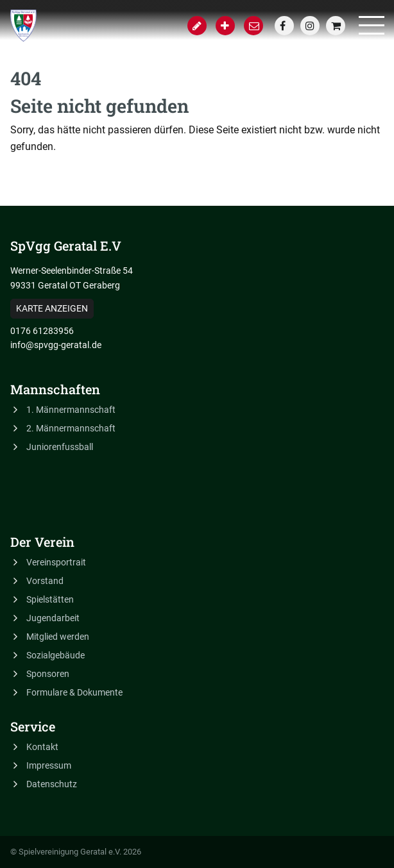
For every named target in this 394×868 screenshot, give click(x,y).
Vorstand (45, 581)
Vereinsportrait (56, 562)
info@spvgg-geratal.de (56, 345)
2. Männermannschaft (71, 428)
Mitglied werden (58, 637)
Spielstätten (50, 599)
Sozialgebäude (56, 655)
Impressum (49, 765)
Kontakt (42, 747)
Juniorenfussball (60, 447)
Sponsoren (48, 674)
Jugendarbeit (53, 618)
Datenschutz (52, 784)
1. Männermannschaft (71, 410)
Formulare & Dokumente (74, 692)
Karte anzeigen (52, 308)
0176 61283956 (42, 331)
